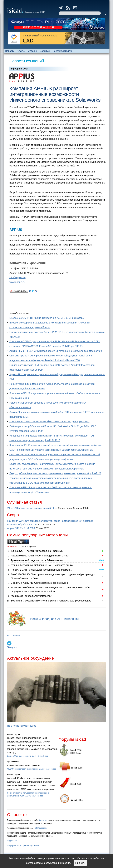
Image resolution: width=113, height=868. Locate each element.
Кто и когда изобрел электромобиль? (31, 596)
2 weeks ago (38, 796)
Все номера (14, 636)
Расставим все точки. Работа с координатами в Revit (40, 556)
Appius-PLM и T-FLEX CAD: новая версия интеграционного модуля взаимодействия (56, 351)
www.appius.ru (17, 282)
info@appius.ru (17, 277)
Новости (10, 51)
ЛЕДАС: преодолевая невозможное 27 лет (26, 769)
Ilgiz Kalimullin (13, 762)
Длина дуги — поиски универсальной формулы (37, 551)
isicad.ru (43, 820)
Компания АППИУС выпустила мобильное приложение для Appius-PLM (49, 422)
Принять (80, 863)
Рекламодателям (62, 51)
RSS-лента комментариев (22, 726)
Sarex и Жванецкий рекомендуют (22, 756)
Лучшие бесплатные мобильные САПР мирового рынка (42, 565)
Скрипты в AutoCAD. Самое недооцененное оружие (40, 583)
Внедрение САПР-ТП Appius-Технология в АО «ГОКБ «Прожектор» (47, 318)
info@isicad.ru (41, 828)
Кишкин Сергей (13, 735)
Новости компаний (27, 61)
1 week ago (43, 756)
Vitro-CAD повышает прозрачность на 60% (31, 508)
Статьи (21, 51)
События (45, 51)
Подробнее (12, 841)
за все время (29, 546)
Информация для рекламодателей (23, 845)
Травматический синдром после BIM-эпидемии (37, 560)
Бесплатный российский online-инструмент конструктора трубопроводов (51, 601)
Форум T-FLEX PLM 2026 (21, 528)
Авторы (32, 51)
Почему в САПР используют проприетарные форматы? (42, 570)
